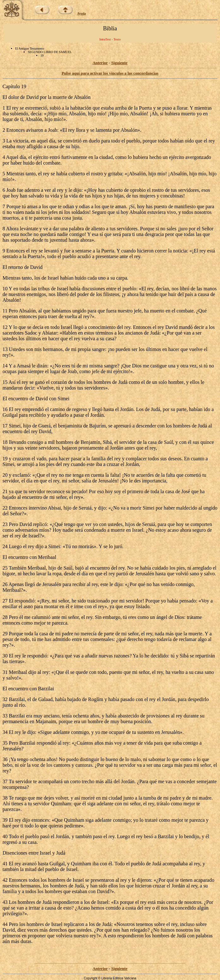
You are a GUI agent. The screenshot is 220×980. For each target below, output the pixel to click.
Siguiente (119, 63)
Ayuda (82, 13)
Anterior (100, 63)
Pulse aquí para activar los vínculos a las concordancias (110, 73)
